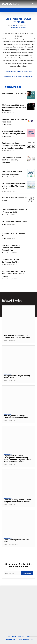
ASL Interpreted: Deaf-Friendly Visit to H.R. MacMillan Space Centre (14, 186)
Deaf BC (15, 26)
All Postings (15, 28)
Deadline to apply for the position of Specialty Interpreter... (11, 160)
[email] (13, 573)
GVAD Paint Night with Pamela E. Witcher (17, 541)
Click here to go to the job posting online (18, 77)
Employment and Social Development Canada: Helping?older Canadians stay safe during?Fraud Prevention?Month (18, 459)
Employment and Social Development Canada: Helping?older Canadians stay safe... (14, 146)
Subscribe (27, 573)
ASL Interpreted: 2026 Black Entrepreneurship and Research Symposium (14, 108)
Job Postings (22, 28)
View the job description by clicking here (19, 71)
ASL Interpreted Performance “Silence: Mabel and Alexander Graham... (14, 274)
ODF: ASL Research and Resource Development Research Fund (11, 248)
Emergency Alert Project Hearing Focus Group (17, 377)
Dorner (4, 96)
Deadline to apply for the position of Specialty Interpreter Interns (17, 501)
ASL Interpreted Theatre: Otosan (15, 222)
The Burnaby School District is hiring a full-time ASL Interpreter (17, 336)
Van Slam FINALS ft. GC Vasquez (14, 93)
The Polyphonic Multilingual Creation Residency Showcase (16, 417)
